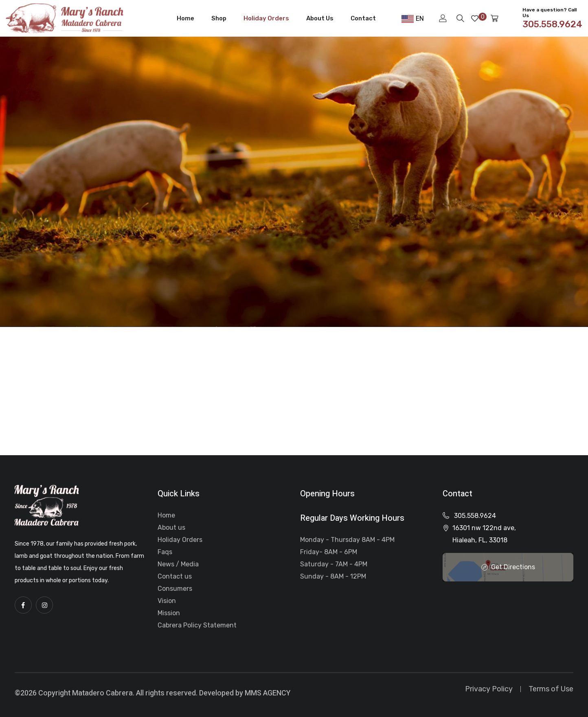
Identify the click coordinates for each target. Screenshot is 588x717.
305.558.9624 (475, 516)
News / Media (178, 564)
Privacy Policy (489, 689)
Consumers (175, 589)
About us (171, 527)
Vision (167, 601)
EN (413, 19)
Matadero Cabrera (102, 693)
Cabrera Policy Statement (197, 625)
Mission (169, 613)
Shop (219, 18)
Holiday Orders (266, 18)
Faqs (165, 552)
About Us (320, 18)
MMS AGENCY (268, 693)
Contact (363, 18)
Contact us (175, 576)
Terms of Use (551, 689)
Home (185, 18)
